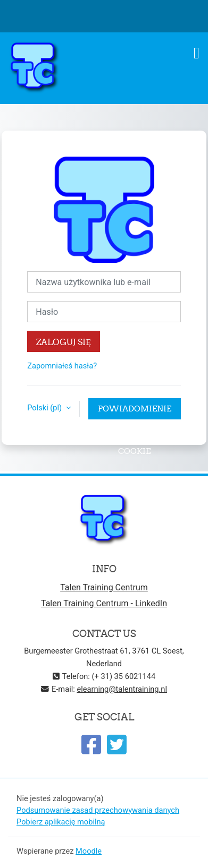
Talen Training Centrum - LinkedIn (104, 603)
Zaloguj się (64, 342)
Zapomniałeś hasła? (62, 366)
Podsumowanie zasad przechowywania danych (98, 810)
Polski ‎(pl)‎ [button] (45, 408)
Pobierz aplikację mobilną (61, 822)
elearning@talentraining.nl (122, 689)
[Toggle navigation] (197, 53)
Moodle (89, 851)
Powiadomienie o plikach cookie (135, 411)
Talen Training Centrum (104, 587)
